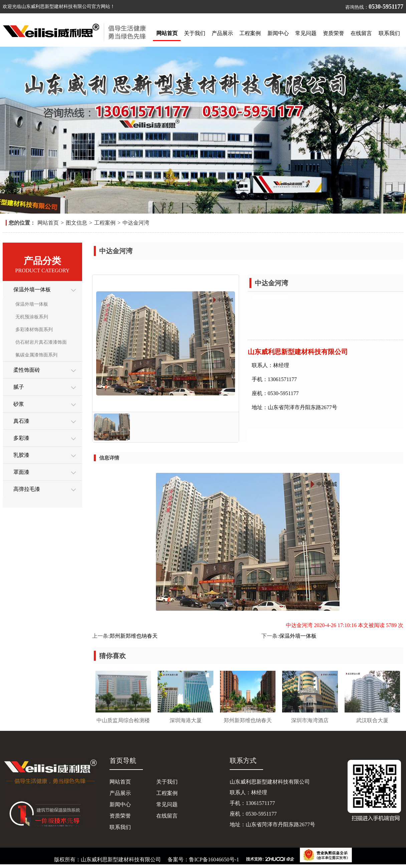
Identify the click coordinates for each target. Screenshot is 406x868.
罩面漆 (21, 472)
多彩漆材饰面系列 (34, 330)
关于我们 (195, 33)
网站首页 (167, 33)
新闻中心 (278, 33)
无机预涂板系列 (32, 317)
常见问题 (306, 33)
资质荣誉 (334, 33)
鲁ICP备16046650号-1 (216, 859)
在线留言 (361, 33)
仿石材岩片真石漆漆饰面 (41, 342)
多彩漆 (21, 438)
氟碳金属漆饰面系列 (36, 355)
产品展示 (222, 33)
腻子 (19, 387)
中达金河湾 (136, 223)
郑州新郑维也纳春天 (134, 636)
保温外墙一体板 (32, 290)
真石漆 (21, 421)
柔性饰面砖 (27, 370)
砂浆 (19, 404)
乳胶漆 (21, 455)
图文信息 (76, 223)
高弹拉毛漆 (27, 489)
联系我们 (389, 33)
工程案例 (250, 33)
